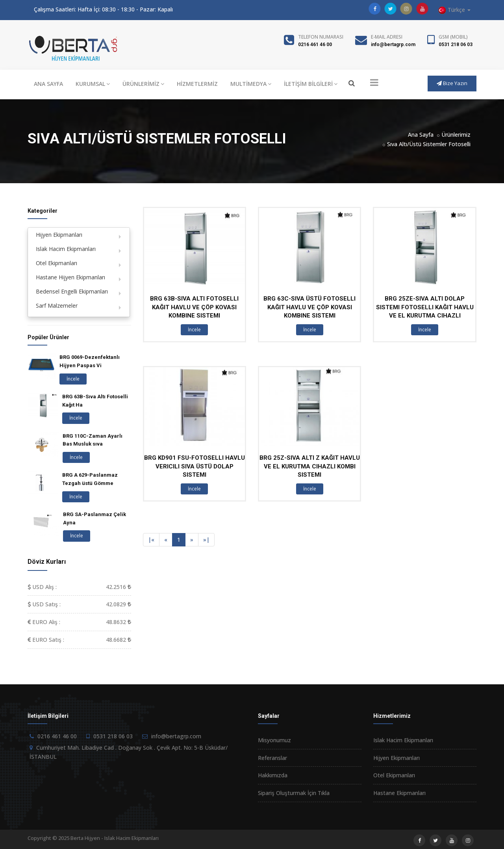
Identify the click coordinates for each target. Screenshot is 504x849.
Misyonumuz (274, 740)
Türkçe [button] (454, 10)
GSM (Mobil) (453, 37)
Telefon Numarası (321, 37)
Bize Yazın (452, 83)
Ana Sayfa (421, 135)
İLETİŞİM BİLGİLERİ (311, 84)
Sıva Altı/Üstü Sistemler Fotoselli (429, 144)
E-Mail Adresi (387, 37)
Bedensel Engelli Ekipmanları (72, 291)
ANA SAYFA (48, 84)
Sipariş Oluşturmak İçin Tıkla (294, 793)
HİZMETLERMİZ (197, 84)
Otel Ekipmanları (57, 263)
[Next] (192, 540)
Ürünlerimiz (456, 135)
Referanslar (272, 758)
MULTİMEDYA (251, 84)
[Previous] (151, 540)
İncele (194, 330)
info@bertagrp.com (393, 45)
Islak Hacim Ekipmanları (66, 249)
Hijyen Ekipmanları (59, 235)
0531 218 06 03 (456, 45)
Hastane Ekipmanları (399, 793)
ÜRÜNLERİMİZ (143, 84)
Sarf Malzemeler (57, 306)
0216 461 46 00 (315, 45)
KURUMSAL (93, 84)
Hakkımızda (273, 775)
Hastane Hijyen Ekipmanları (70, 277)
